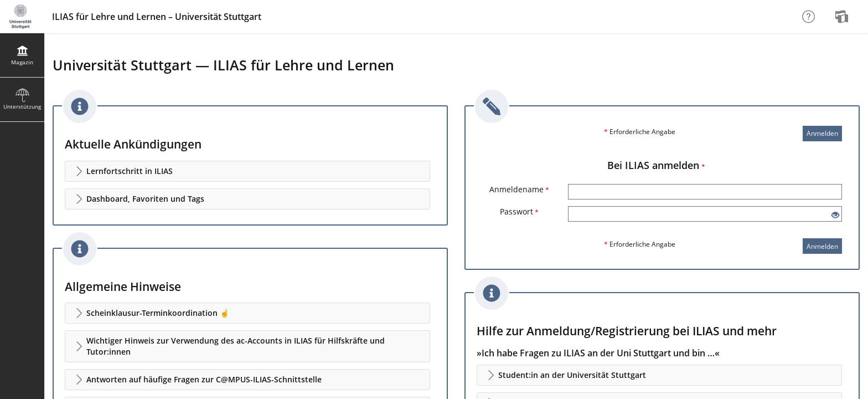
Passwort (519, 211)
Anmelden (822, 133)
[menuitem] (843, 17)
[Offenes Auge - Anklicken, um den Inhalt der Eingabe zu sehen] (835, 215)
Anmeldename (519, 189)
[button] (247, 171)
